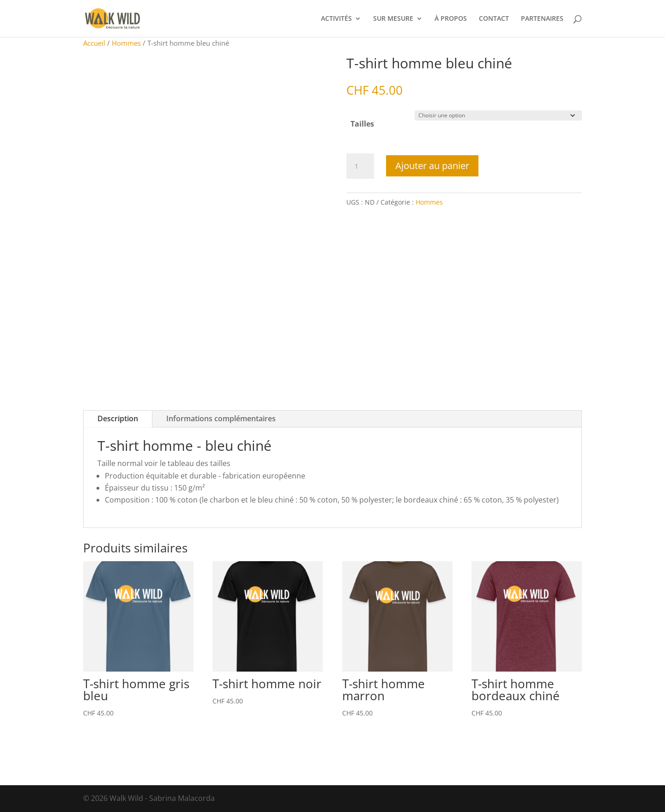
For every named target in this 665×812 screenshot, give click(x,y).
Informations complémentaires (221, 418)
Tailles (362, 124)
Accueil (94, 43)
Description (118, 418)
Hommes (126, 43)
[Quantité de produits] (360, 166)
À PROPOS (451, 19)
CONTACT (494, 19)
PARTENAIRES (542, 19)
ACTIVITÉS (336, 19)
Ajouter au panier (432, 166)
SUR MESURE (393, 19)
